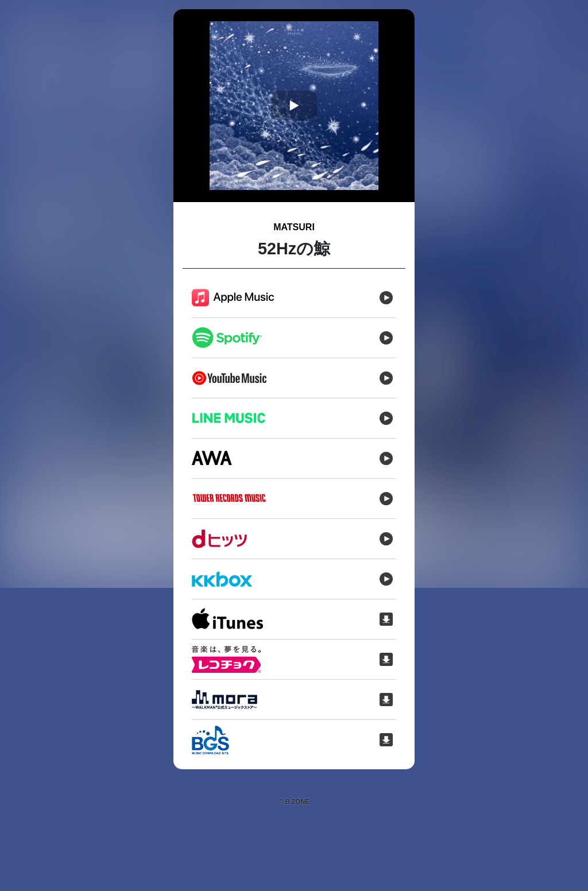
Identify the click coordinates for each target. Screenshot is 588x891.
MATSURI (294, 227)
